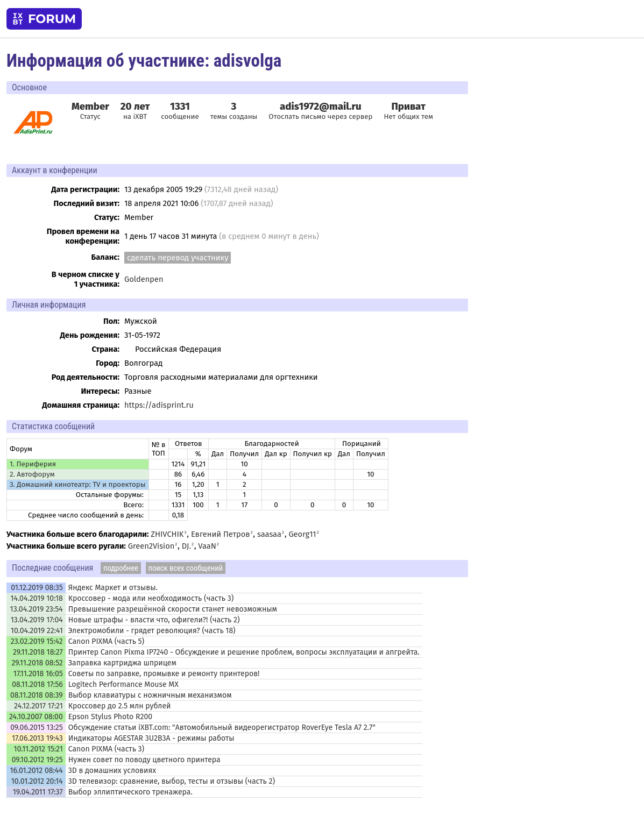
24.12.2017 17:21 (38, 706)
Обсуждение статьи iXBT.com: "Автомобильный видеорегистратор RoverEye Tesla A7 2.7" (222, 728)
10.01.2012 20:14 (37, 781)
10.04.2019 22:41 (37, 631)
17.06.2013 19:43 (37, 738)
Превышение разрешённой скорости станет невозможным (173, 609)
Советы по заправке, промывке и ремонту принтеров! (164, 674)
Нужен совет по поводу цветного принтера (144, 760)
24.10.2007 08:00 (36, 717)
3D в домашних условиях (112, 771)
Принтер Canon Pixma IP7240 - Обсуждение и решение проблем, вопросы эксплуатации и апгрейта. (244, 652)
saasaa (269, 534)
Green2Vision (151, 546)
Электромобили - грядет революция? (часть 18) (152, 631)
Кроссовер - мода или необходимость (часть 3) (151, 598)
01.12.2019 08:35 (37, 588)
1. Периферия (33, 464)
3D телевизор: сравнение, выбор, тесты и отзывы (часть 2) (172, 781)
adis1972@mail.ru (321, 107)
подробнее (121, 568)
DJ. (186, 546)
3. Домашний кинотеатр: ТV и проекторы (78, 485)
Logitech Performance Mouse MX (123, 684)
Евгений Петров (221, 534)
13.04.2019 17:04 (37, 620)
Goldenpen (144, 279)
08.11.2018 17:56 (37, 684)
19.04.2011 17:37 (38, 792)
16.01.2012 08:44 (36, 771)
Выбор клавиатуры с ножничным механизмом (150, 695)
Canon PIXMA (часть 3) (106, 749)
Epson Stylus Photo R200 (110, 717)
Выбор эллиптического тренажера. (130, 792)
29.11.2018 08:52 (37, 663)
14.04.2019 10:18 (36, 598)
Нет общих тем (408, 111)
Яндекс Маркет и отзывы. (113, 588)
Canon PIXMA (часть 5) (106, 641)
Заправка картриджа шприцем (122, 663)
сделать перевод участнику (178, 258)
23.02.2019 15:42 (37, 641)
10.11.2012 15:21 (38, 749)
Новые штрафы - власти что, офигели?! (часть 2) (154, 620)
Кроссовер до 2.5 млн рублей (120, 706)
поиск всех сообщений (186, 568)
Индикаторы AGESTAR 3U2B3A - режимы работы (151, 738)
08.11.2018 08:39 (37, 695)
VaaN (207, 546)
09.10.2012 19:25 (37, 760)
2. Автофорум (32, 474)
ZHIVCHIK (167, 534)
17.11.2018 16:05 (38, 674)
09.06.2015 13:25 (37, 728)
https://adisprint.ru (159, 405)
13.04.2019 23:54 (37, 609)
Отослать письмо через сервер (320, 117)
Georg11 (302, 534)
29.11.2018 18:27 (38, 652)
